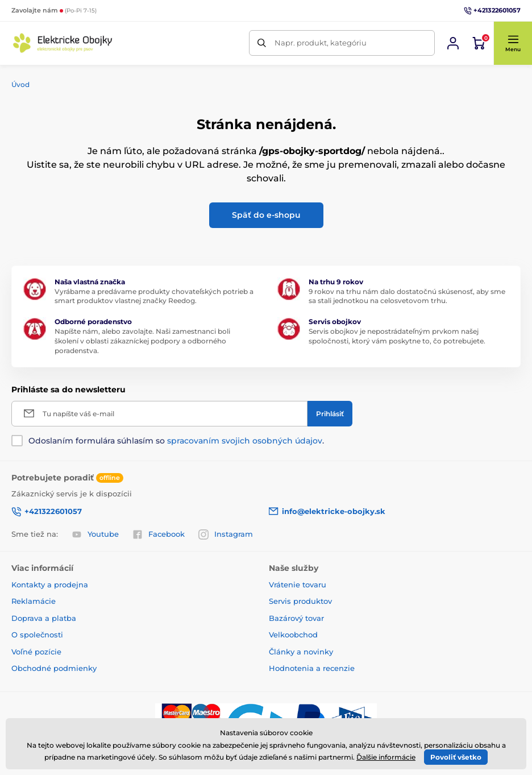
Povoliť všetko (456, 757)
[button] (513, 43)
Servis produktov (300, 601)
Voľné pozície (36, 652)
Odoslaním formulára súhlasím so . (176, 441)
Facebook (159, 534)
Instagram (226, 534)
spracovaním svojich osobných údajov (245, 441)
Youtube (95, 534)
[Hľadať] (262, 43)
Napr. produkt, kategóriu (321, 43)
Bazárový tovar (296, 618)
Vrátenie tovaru (298, 585)
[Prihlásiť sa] (453, 43)
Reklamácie (34, 601)
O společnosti (37, 635)
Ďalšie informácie (386, 757)
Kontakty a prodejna (50, 585)
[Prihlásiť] (330, 414)
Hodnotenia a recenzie (312, 668)
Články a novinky (301, 652)
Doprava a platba (44, 618)
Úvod (20, 84)
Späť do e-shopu (266, 215)
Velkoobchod (293, 635)
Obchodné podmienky (54, 668)
